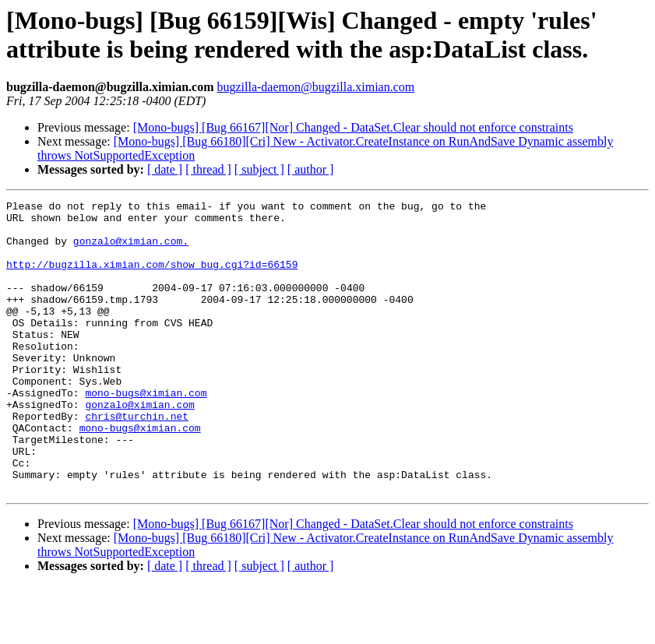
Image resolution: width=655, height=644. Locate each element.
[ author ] (311, 169)
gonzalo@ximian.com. (131, 250)
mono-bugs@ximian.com (146, 432)
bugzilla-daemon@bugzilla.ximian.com (315, 87)
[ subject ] (259, 169)
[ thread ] (208, 169)
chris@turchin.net (137, 460)
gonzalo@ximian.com (139, 446)
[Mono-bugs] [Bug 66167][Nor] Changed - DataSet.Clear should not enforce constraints (353, 127)
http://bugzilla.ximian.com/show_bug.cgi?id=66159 (152, 278)
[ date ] (165, 169)
